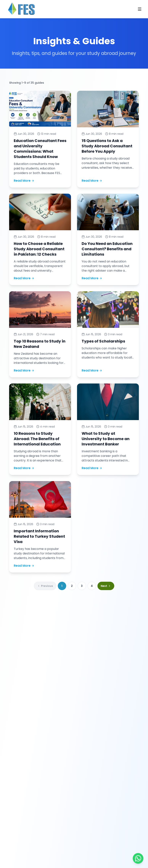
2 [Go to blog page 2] (72, 586)
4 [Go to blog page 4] (92, 586)
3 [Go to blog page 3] (82, 586)
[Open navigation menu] (140, 9)
